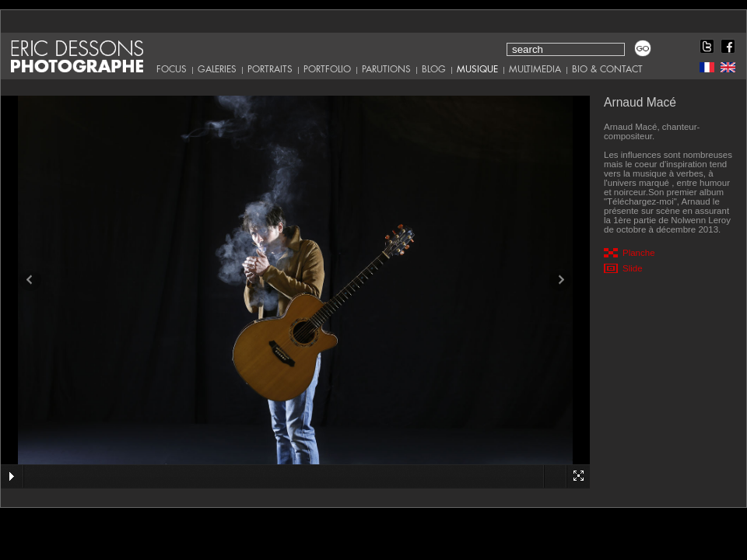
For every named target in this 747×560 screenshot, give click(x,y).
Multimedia (535, 69)
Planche (639, 253)
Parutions (386, 69)
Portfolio (327, 69)
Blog (434, 69)
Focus (172, 69)
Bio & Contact (607, 69)
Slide (633, 268)
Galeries (217, 69)
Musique (477, 69)
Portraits (270, 69)
